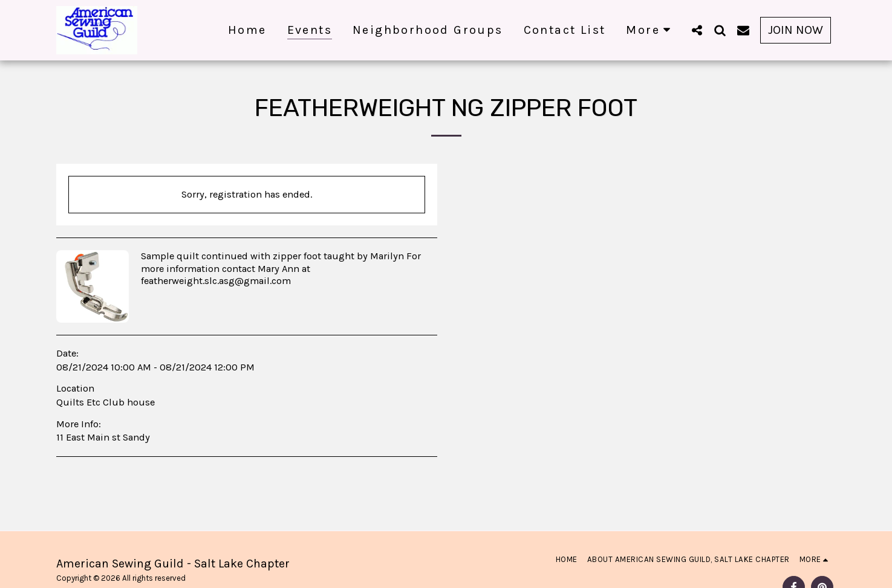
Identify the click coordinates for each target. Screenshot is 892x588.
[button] (697, 30)
